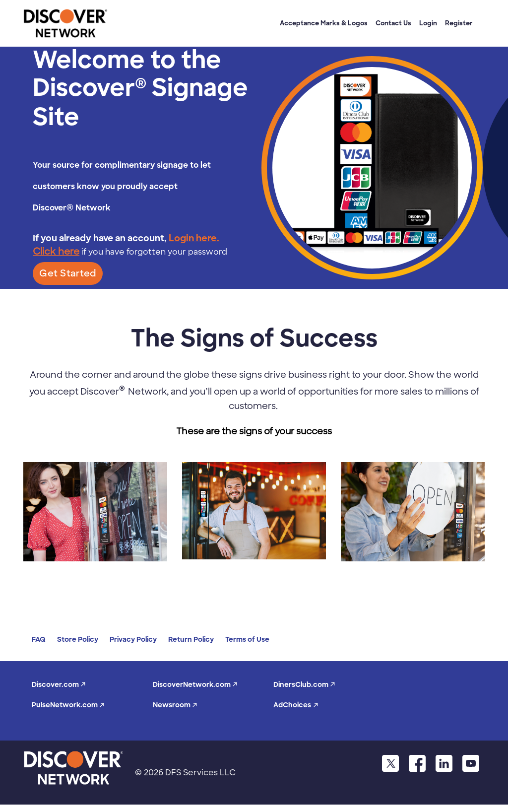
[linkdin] (443, 763)
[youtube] (471, 763)
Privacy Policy (133, 639)
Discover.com (59, 684)
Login (428, 23)
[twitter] (389, 763)
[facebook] (416, 763)
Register (459, 23)
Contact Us (393, 23)
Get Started (68, 273)
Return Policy (191, 639)
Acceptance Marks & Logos (324, 23)
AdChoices (296, 705)
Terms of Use (247, 639)
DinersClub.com (304, 684)
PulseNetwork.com (68, 705)
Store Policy (78, 639)
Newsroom (175, 705)
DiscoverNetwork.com (195, 684)
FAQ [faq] (39, 639)
